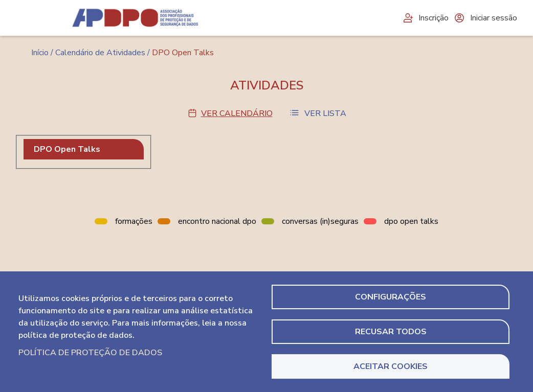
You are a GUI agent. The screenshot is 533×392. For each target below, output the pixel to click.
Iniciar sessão (485, 18)
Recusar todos (391, 332)
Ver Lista (325, 113)
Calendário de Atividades (100, 53)
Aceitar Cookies (391, 366)
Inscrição (425, 18)
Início (40, 53)
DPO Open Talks (67, 149)
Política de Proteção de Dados (90, 353)
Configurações (391, 297)
